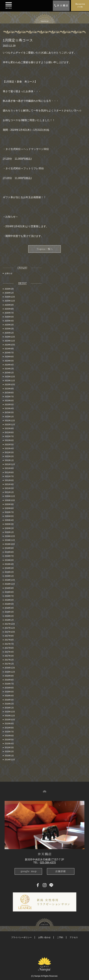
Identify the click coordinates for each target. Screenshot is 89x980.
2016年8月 (9, 680)
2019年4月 (9, 564)
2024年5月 (9, 361)
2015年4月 (9, 744)
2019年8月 (9, 552)
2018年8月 (9, 592)
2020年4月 (9, 520)
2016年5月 (9, 692)
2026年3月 (9, 289)
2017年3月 (9, 656)
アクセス (74, 937)
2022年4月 (9, 449)
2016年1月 (9, 708)
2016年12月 (10, 668)
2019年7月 (9, 556)
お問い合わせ (44, 937)
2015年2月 (9, 752)
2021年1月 (9, 492)
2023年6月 (9, 401)
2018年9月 (9, 588)
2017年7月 (9, 644)
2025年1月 (9, 333)
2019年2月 (9, 572)
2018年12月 (10, 580)
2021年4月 (9, 484)
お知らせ (9, 273)
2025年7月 (9, 313)
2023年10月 (10, 385)
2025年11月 (10, 301)
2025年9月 (9, 305)
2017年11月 (10, 628)
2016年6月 (9, 688)
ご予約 (60, 937)
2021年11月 (10, 464)
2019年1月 (9, 576)
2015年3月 (9, 748)
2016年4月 (9, 696)
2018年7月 (9, 596)
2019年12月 (10, 536)
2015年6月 (9, 736)
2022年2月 (9, 456)
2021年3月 (9, 488)
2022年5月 (9, 445)
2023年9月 (9, 389)
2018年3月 (9, 612)
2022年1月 (9, 460)
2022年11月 (10, 425)
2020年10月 (10, 500)
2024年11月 (10, 341)
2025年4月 (9, 321)
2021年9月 (9, 468)
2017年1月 (9, 664)
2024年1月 (9, 373)
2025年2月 (9, 329)
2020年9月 (9, 504)
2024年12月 (10, 337)
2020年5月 (9, 516)
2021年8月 (9, 472)
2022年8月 (9, 432)
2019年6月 (9, 560)
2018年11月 (10, 584)
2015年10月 (10, 720)
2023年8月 (9, 393)
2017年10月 (10, 632)
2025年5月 (9, 317)
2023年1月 (9, 417)
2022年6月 (9, 440)
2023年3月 (9, 412)
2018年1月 (9, 620)
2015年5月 (9, 740)
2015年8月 (9, 728)
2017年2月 (9, 660)
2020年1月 (9, 532)
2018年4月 (9, 608)
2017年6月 (9, 648)
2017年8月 (9, 640)
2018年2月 (9, 616)
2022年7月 (9, 436)
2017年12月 (10, 624)
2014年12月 (10, 760)
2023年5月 (9, 405)
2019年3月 (9, 568)
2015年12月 (10, 712)
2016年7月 (9, 684)
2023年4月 (9, 409)
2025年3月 (9, 325)
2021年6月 (9, 480)
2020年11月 (10, 496)
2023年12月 (10, 377)
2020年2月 (9, 528)
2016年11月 (10, 672)
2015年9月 (9, 724)
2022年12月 (10, 421)
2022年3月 (9, 452)
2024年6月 (9, 357)
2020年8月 (9, 508)
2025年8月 (9, 309)
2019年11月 (10, 540)
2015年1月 (9, 756)
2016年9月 (9, 676)
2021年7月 (9, 476)
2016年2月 (9, 704)
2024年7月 (9, 353)
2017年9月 (9, 636)
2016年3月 (9, 700)
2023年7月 (9, 397)
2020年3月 (9, 524)
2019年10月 (10, 544)
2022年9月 (9, 429)
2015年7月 (9, 732)
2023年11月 (10, 381)
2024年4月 (9, 365)
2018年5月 (9, 604)
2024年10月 (10, 345)
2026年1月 (9, 293)
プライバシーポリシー (21, 937)
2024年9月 (9, 349)
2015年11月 (10, 716)
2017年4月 (9, 652)
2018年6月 (9, 600)
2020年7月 (9, 512)
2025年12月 (10, 297)
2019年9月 (9, 548)
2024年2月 (9, 369)
